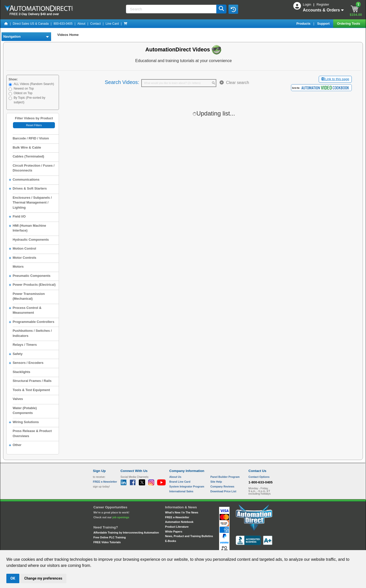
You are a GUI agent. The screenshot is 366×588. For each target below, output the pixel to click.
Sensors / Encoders (26, 363)
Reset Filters (34, 125)
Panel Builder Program (225, 477)
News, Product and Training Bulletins (189, 536)
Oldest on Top (23, 93)
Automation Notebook (179, 522)
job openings (121, 517)
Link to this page (335, 79)
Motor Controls (23, 258)
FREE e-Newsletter (177, 517)
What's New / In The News (182, 512)
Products (304, 24)
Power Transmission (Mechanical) (29, 296)
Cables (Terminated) (28, 156)
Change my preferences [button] (43, 578)
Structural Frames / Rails (32, 381)
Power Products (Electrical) (32, 285)
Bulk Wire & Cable (27, 147)
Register (323, 4)
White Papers (174, 532)
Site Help (216, 482)
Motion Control (22, 249)
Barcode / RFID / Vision (31, 138)
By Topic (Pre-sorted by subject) (30, 100)
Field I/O (17, 217)
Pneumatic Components (30, 276)
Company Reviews (222, 486)
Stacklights (21, 372)
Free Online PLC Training (110, 537)
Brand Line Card (180, 482)
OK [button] (13, 578)
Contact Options (259, 477)
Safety (16, 354)
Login (308, 4)
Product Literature (177, 527)
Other (15, 445)
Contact (95, 24)
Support (324, 24)
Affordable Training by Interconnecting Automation (126, 533)
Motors (18, 267)
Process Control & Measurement (25, 310)
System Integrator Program (187, 486)
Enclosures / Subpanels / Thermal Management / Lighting (32, 203)
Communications (24, 180)
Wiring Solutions (24, 422)
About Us (175, 477)
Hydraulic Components (31, 240)
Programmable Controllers (32, 322)
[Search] (171, 9)
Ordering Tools (349, 24)
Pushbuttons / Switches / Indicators (32, 333)
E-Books (171, 541)
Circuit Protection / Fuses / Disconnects (34, 168)
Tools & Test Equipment (31, 390)
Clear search (234, 83)
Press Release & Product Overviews (32, 433)
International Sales (181, 491)
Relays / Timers (25, 345)
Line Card (112, 24)
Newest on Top (24, 89)
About (81, 24)
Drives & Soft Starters (28, 189)
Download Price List (223, 491)
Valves (18, 399)
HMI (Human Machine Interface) (27, 228)
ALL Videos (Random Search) (34, 84)
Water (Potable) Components (25, 411)
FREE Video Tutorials (107, 542)
